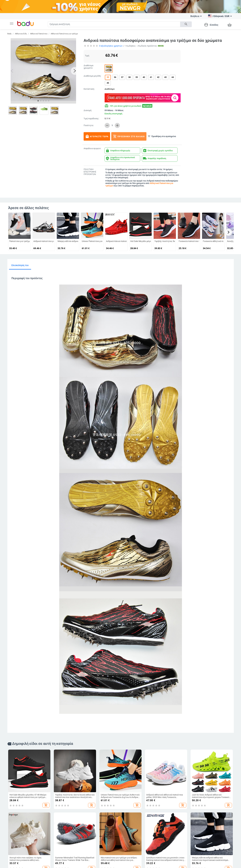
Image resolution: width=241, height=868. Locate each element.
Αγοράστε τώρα (97, 136)
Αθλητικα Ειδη (21, 34)
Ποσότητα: (89, 125)
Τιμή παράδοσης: (91, 119)
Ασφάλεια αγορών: (92, 148)
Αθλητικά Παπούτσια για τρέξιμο (64, 34)
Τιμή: (87, 56)
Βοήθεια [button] (196, 16)
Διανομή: (88, 110)
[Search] (114, 24)
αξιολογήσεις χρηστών (111, 46)
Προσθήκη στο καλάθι (129, 136)
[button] (12, 24)
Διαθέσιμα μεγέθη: (92, 76)
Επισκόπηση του (20, 265)
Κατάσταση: (89, 89)
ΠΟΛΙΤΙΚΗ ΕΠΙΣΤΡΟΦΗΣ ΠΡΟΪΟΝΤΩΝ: (90, 172)
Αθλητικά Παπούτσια (39, 34)
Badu (9, 34)
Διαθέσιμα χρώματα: (88, 67)
